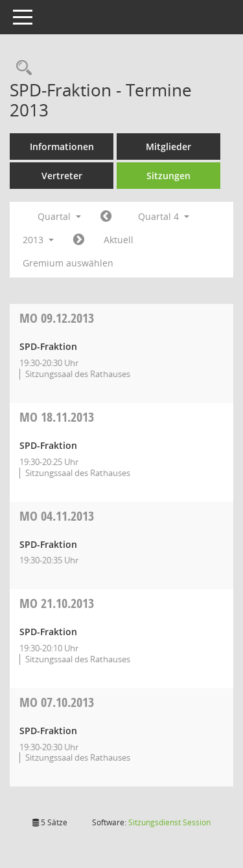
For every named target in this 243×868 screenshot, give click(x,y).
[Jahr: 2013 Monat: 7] (106, 217)
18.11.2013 (57, 417)
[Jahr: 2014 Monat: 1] (79, 240)
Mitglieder (168, 146)
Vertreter (62, 176)
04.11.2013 (57, 516)
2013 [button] (38, 240)
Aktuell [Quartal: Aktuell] (119, 240)
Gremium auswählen (68, 263)
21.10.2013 (57, 603)
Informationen (62, 146)
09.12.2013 (57, 318)
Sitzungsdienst (169, 822)
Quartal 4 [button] (164, 216)
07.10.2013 (57, 702)
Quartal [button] (59, 216)
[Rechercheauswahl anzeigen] (21, 68)
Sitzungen (168, 176)
